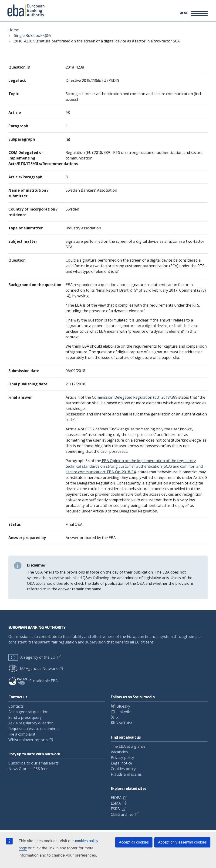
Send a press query (25, 717)
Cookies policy (123, 769)
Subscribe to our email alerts (34, 763)
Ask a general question (28, 712)
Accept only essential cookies (182, 842)
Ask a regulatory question (31, 723)
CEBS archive (122, 814)
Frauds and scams (126, 774)
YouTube (124, 723)
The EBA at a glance (128, 746)
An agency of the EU (32, 657)
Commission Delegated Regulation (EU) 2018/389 (135, 397)
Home (14, 30)
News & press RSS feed (28, 769)
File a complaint (22, 734)
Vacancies (119, 752)
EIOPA (116, 798)
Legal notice (121, 763)
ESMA (116, 803)
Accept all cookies (134, 842)
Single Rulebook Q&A (32, 35)
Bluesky (123, 706)
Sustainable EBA (33, 681)
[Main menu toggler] (193, 13)
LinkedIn (124, 712)
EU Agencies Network (33, 668)
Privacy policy (122, 757)
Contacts (16, 706)
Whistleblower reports (28, 740)
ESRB (115, 809)
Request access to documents (34, 729)
